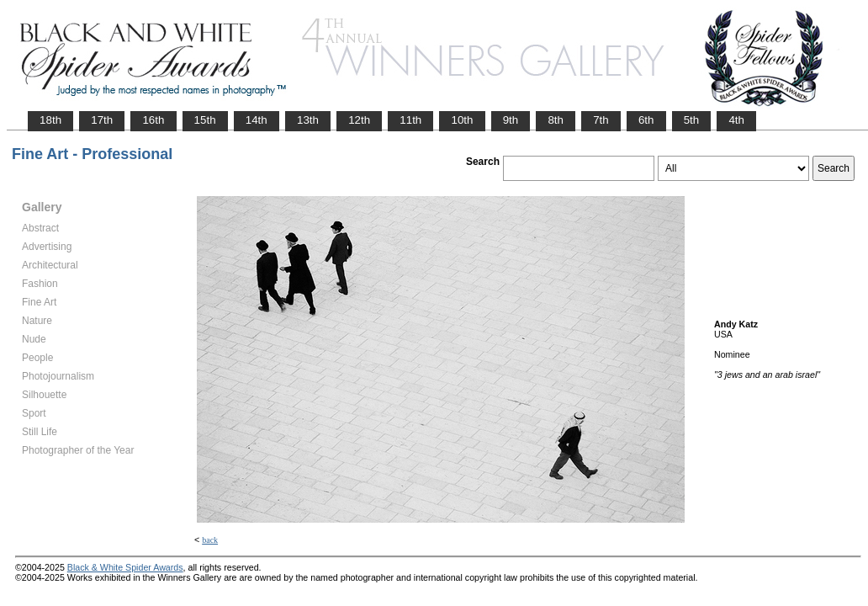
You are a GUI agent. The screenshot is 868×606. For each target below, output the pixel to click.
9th (511, 120)
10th (462, 120)
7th (601, 120)
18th (50, 120)
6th (646, 120)
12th (359, 120)
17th (102, 120)
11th (410, 120)
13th (308, 120)
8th (556, 120)
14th (257, 120)
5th (692, 120)
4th (736, 120)
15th (205, 120)
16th (153, 120)
